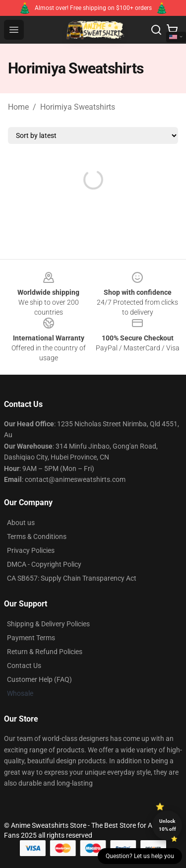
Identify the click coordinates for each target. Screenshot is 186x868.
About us (21, 523)
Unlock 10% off (167, 825)
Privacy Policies (31, 550)
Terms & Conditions (37, 536)
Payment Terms (31, 638)
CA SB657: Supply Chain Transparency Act (72, 578)
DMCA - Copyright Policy (44, 564)
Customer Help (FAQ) (39, 679)
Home (18, 107)
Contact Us (24, 666)
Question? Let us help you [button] (140, 856)
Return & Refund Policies (45, 652)
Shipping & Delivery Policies (48, 624)
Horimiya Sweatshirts (78, 107)
